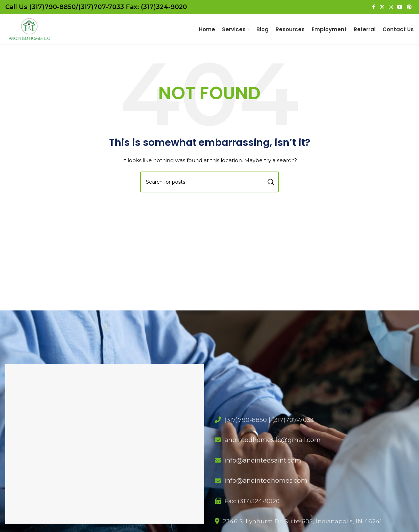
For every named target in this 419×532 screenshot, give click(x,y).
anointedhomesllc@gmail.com (273, 449)
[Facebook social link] (373, 7)
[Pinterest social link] (409, 7)
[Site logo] (36, 33)
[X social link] (382, 7)
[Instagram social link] (391, 7)
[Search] (209, 191)
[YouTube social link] (400, 7)
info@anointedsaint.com (263, 469)
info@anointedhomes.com (266, 490)
